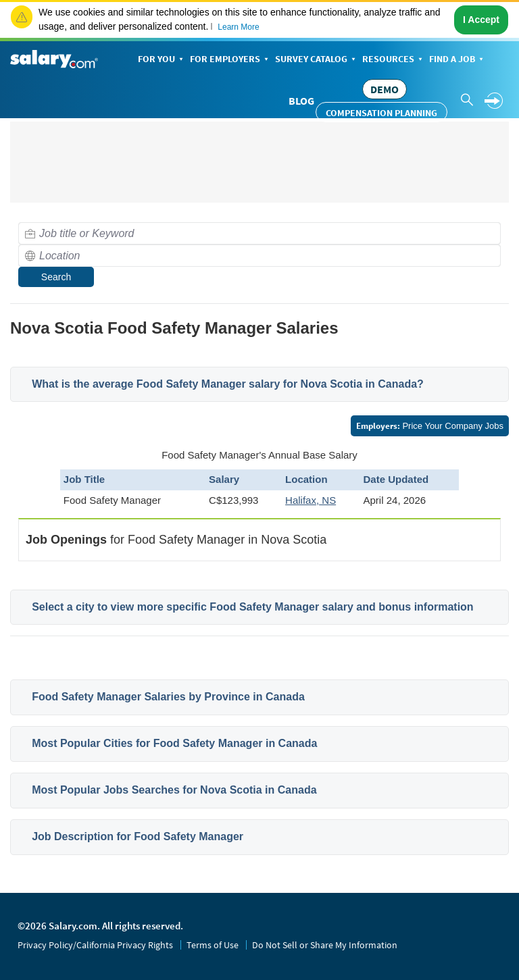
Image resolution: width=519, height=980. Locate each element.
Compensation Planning (381, 113)
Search (56, 277)
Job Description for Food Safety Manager (138, 836)
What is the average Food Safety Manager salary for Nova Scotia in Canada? (228, 384)
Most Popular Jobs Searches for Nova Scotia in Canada (174, 790)
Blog (301, 101)
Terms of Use (213, 945)
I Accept (481, 20)
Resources (394, 60)
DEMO (385, 89)
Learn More (238, 27)
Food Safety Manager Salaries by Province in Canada (168, 697)
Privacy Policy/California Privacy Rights (95, 945)
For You (162, 60)
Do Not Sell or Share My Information (325, 945)
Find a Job (458, 60)
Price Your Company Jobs (430, 426)
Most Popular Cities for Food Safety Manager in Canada (174, 743)
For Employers (230, 60)
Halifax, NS (311, 500)
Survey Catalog (317, 60)
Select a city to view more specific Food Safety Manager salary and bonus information (253, 607)
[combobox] (259, 233)
